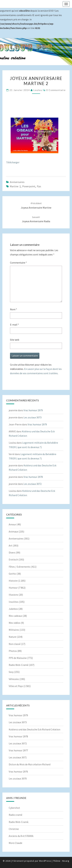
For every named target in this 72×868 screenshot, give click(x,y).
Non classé (15, 644)
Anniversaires (17, 182)
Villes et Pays (16, 686)
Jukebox (13, 609)
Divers (12, 552)
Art (10, 546)
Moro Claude (15, 843)
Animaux (13, 532)
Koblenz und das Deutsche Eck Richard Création (34, 729)
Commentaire (18, 263)
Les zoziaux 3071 (18, 757)
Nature (13, 637)
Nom (14, 309)
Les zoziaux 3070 (18, 779)
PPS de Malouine (18, 658)
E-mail (14, 325)
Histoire (13, 581)
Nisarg (66, 861)
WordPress (45, 861)
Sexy (11, 672)
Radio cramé (15, 815)
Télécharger (13, 162)
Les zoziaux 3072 (33, 484)
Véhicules (14, 679)
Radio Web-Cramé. (19, 822)
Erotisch (13, 559)
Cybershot (14, 808)
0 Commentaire (56, 90)
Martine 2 (15, 186)
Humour (13, 588)
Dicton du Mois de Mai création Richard (30, 764)
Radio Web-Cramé (19, 665)
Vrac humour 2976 (18, 772)
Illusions (13, 595)
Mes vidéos (15, 623)
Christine (14, 829)
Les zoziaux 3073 (33, 417)
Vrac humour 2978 (33, 477)
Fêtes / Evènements (20, 567)
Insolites (14, 602)
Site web (15, 340)
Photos (13, 651)
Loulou (38, 90)
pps (39, 186)
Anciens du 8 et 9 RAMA (21, 836)
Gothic (12, 574)
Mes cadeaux (15, 616)
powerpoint (29, 186)
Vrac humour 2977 (18, 750)
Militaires (14, 630)
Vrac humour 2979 (33, 410)
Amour (12, 524)
